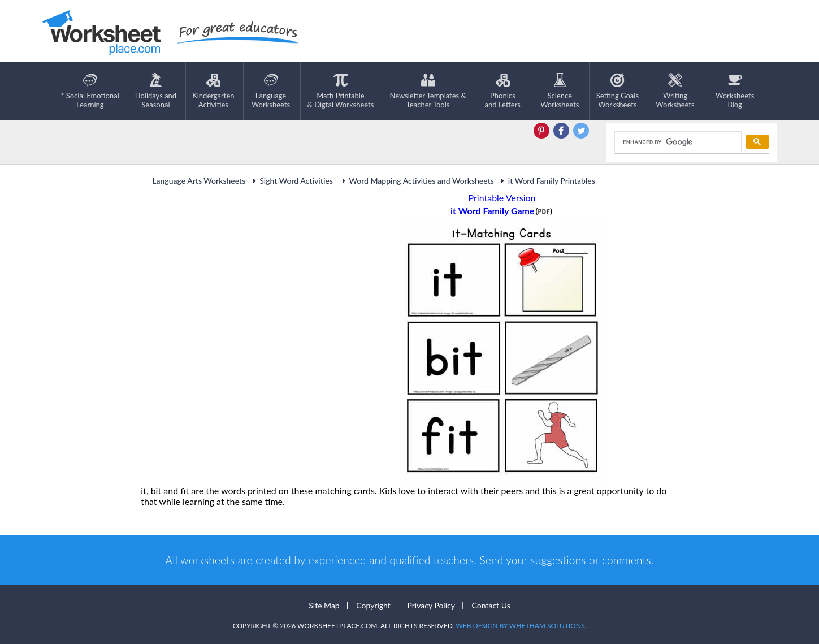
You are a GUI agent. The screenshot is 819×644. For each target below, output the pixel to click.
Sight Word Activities (292, 181)
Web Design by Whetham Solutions (520, 626)
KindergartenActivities (213, 91)
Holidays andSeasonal (156, 91)
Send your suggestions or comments (565, 560)
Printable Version (502, 198)
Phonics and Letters (503, 91)
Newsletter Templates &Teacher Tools (428, 91)
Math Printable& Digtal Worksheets (341, 91)
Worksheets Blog (735, 91)
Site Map (324, 605)
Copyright (373, 605)
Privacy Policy (431, 605)
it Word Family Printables (547, 181)
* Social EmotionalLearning (90, 91)
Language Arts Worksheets (199, 181)
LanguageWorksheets (271, 91)
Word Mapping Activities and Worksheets (416, 181)
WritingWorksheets (675, 91)
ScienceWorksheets (560, 91)
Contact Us (491, 605)
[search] (677, 142)
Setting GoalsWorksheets (617, 91)
